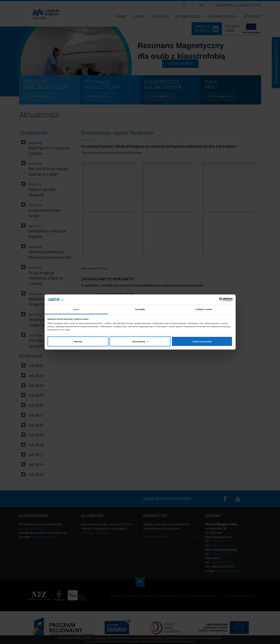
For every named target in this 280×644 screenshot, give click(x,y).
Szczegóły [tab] (140, 309)
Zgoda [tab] (76, 309)
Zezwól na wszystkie (202, 341)
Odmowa (78, 341)
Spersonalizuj (140, 341)
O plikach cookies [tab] (204, 309)
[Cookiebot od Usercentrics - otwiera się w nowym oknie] (214, 300)
